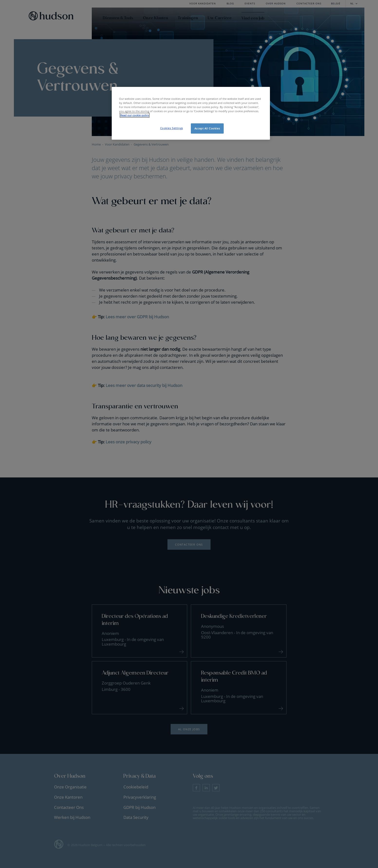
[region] (191, 113)
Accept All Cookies (207, 128)
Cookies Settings (172, 128)
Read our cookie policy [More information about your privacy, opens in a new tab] (135, 115)
